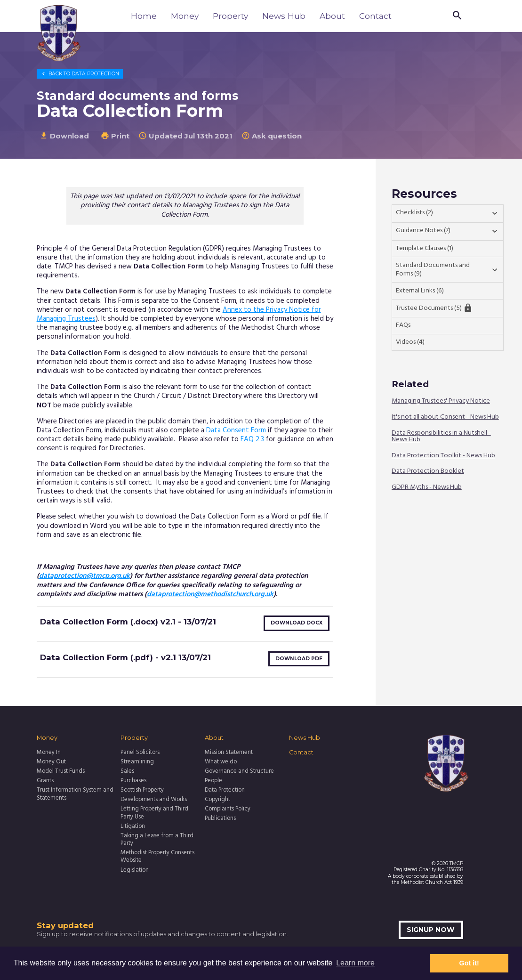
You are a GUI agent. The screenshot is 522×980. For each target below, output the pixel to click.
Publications (220, 818)
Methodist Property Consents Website (157, 857)
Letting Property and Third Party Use (154, 813)
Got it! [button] (469, 963)
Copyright (217, 800)
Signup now (431, 930)
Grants (45, 781)
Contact (375, 16)
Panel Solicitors (140, 753)
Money (185, 16)
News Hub (284, 16)
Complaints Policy (228, 809)
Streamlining (137, 762)
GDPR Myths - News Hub (427, 488)
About (332, 16)
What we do (221, 762)
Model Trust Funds (61, 771)
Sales (127, 771)
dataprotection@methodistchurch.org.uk (210, 594)
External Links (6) (420, 291)
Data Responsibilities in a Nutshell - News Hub (441, 436)
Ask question (272, 136)
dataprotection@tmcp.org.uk (84, 576)
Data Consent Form (236, 430)
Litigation (133, 826)
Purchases (133, 781)
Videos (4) (410, 342)
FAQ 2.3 (252, 439)
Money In (49, 753)
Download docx (297, 623)
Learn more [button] (355, 963)
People (213, 781)
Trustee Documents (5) (434, 308)
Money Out (51, 762)
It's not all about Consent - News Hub (445, 417)
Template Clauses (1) (425, 248)
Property (230, 16)
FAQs (403, 325)
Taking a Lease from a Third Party (157, 840)
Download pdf (299, 659)
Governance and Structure (239, 771)
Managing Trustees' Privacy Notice (441, 401)
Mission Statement (229, 753)
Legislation (135, 870)
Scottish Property (142, 790)
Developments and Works (154, 800)
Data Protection (80, 74)
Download (64, 136)
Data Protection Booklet (428, 472)
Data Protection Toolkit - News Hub (443, 456)
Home (144, 16)
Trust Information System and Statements (75, 794)
